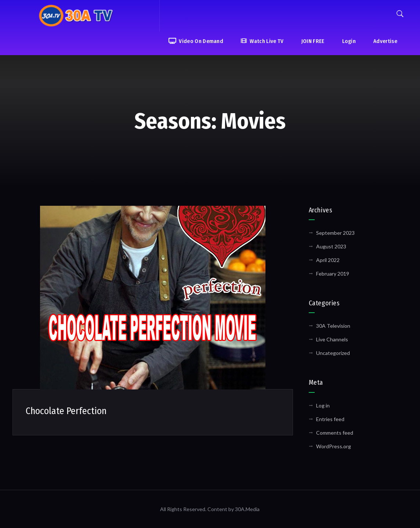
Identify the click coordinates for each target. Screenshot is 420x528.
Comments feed (335, 433)
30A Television (333, 326)
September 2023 (335, 233)
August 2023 (331, 246)
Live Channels (332, 339)
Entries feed (330, 419)
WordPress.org (334, 446)
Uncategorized (333, 353)
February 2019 (333, 274)
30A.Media (247, 509)
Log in (323, 405)
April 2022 (328, 260)
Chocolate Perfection (66, 411)
